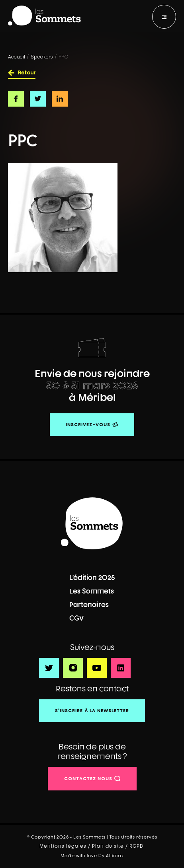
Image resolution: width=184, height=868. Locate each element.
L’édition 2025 (92, 577)
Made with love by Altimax (92, 855)
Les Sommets (92, 591)
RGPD (137, 846)
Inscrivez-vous (88, 424)
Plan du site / (111, 846)
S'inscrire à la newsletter (92, 710)
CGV (76, 618)
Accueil (17, 57)
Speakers (42, 57)
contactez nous (88, 778)
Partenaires (89, 604)
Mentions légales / (66, 846)
